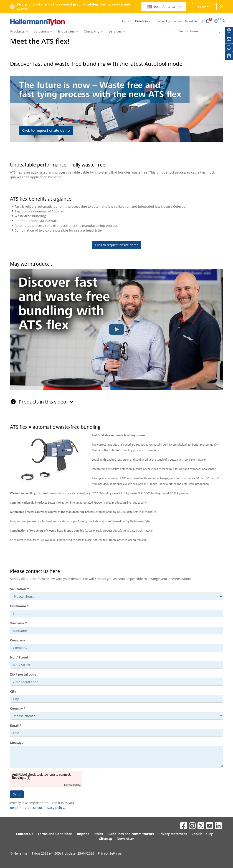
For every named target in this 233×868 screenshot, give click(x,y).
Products (17, 31)
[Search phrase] (200, 31)
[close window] (222, 7)
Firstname (19, 606)
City (13, 691)
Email (16, 725)
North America (164, 6)
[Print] (229, 48)
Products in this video (46, 402)
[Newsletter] (229, 39)
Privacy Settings (110, 853)
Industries (66, 31)
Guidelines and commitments (131, 834)
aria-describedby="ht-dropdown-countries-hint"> (116, 716)
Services (115, 31)
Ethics (98, 834)
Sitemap (106, 839)
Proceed (204, 7)
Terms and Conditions (55, 834)
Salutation (19, 589)
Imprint (83, 834)
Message (17, 743)
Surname (18, 623)
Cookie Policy (202, 834)
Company (92, 31)
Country (18, 708)
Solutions (41, 31)
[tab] (116, 399)
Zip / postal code (23, 674)
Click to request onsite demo (117, 245)
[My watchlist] (229, 56)
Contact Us (25, 834)
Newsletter (125, 839)
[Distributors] (229, 31)
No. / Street (19, 657)
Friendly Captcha (72, 785)
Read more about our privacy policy (37, 808)
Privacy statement (173, 834)
